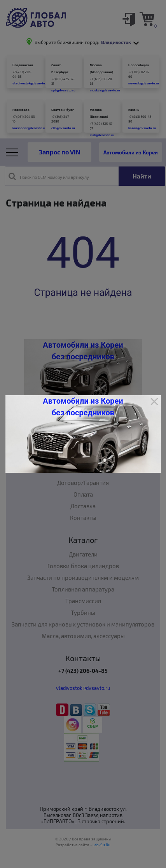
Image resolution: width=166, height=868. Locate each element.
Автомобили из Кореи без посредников (83, 407)
